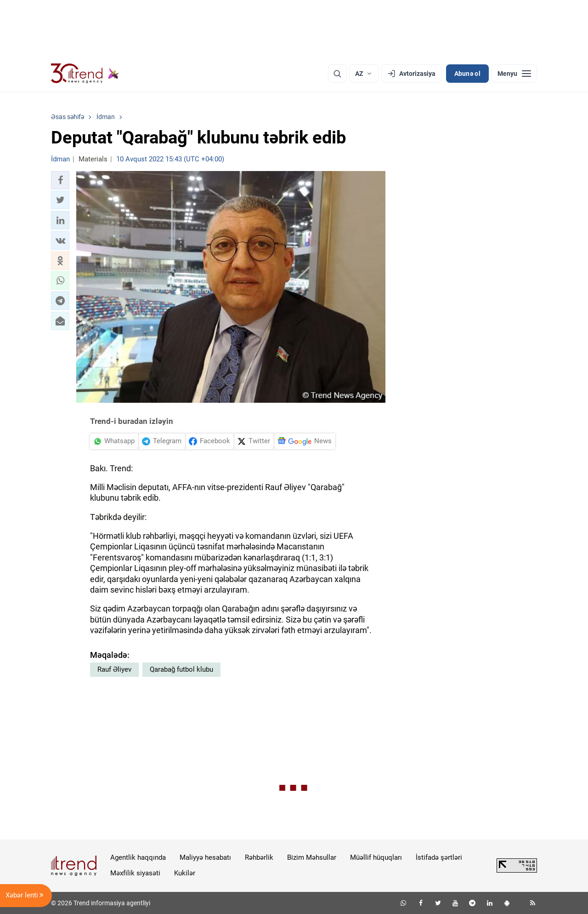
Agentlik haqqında (138, 857)
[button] (60, 180)
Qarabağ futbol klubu (181, 669)
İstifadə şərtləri (439, 857)
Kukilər (185, 873)
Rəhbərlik (259, 857)
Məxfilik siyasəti (135, 873)
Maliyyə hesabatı (205, 857)
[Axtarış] (337, 74)
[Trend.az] (85, 74)
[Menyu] (514, 74)
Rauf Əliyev (114, 669)
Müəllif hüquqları (376, 857)
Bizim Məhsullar (312, 857)
